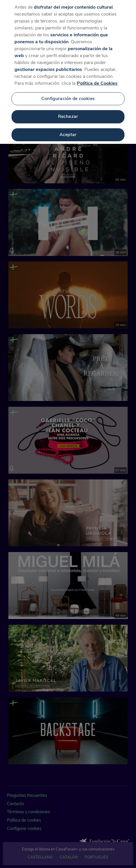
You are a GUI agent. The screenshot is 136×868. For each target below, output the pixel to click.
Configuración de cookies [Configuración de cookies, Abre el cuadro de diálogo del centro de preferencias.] (68, 95)
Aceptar (68, 131)
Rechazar (68, 113)
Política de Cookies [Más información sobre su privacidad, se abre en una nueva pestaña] (97, 80)
